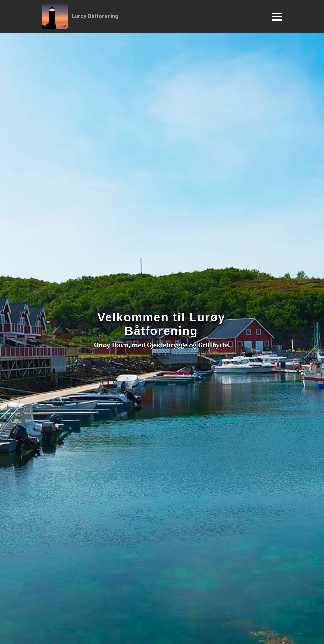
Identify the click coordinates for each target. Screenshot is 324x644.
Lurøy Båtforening (95, 16)
